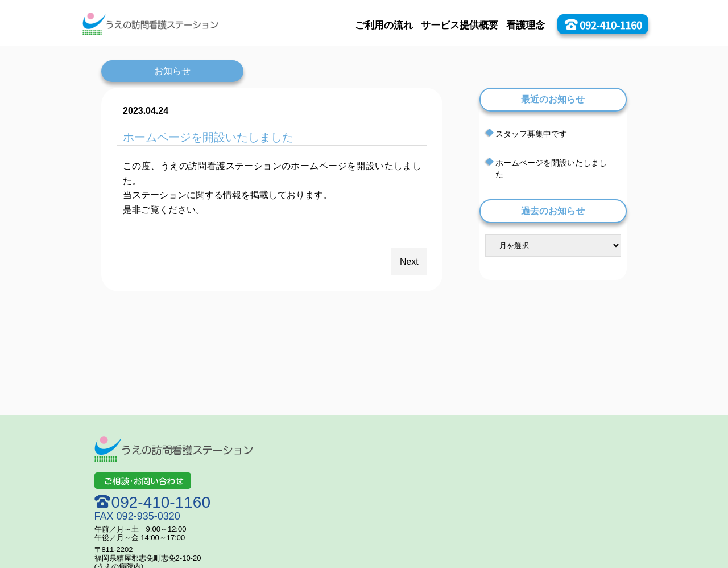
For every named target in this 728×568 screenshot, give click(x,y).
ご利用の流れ (384, 25)
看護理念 (526, 25)
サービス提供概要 (460, 25)
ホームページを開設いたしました (551, 168)
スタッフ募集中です (531, 134)
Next (409, 262)
